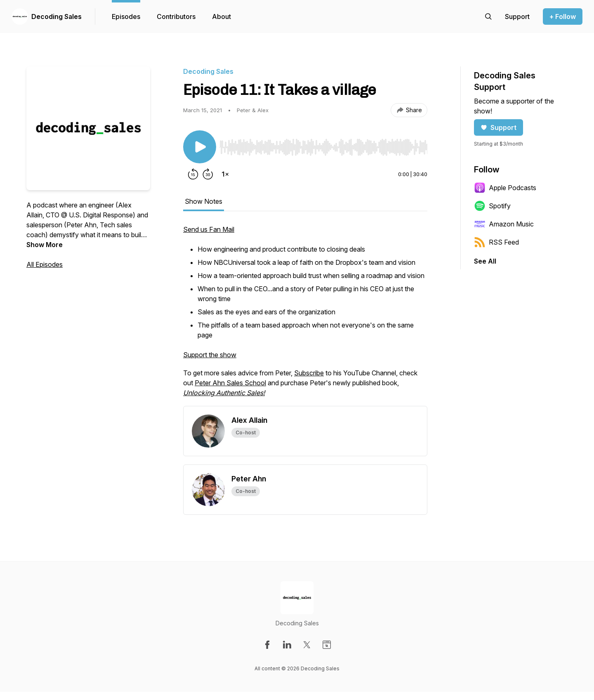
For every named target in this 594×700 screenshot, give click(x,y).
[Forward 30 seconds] (208, 174)
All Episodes (45, 264)
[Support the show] (517, 16)
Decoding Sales (57, 16)
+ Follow (563, 16)
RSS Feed (496, 242)
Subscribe (309, 373)
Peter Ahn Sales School (230, 383)
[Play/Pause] (200, 147)
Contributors (176, 16)
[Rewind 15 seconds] (193, 174)
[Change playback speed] (225, 174)
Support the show (210, 355)
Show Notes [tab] (204, 201)
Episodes (126, 16)
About (222, 16)
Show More (45, 245)
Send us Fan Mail (209, 229)
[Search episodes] (488, 16)
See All (485, 261)
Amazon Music (504, 224)
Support (499, 127)
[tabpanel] (305, 315)
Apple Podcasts (505, 188)
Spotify (492, 206)
